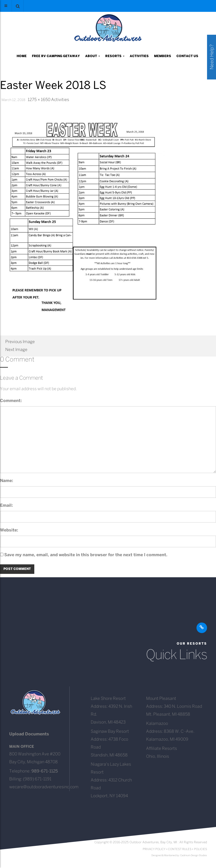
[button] (18, 6)
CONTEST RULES (180, 849)
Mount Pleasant (161, 699)
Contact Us (187, 56)
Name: (7, 481)
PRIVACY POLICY (154, 849)
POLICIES (201, 849)
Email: (6, 506)
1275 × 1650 (39, 100)
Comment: (11, 401)
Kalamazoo (157, 724)
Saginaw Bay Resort (110, 732)
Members (163, 56)
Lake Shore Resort (108, 699)
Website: (9, 530)
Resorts (115, 56)
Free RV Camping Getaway (56, 56)
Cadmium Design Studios (194, 856)
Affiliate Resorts (162, 749)
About (93, 56)
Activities (139, 56)
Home (22, 56)
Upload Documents (29, 734)
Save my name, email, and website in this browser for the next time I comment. (86, 555)
